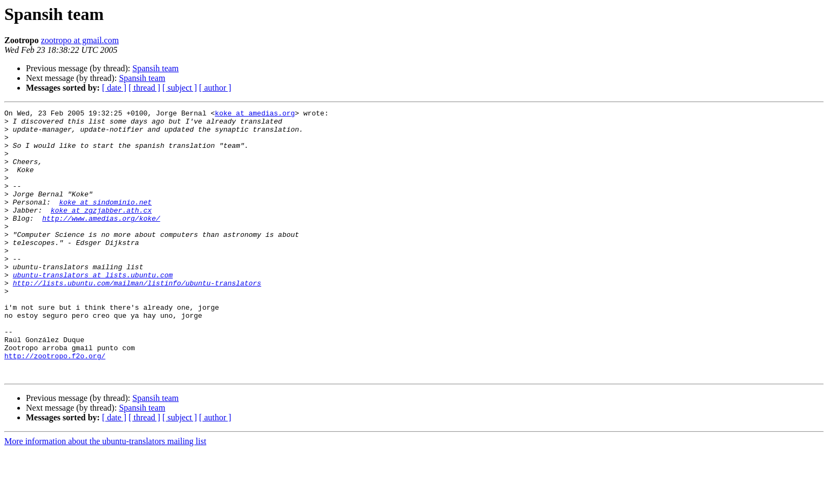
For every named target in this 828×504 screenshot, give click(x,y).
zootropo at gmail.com (80, 40)
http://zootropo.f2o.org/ (55, 406)
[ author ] (215, 88)
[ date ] (114, 88)
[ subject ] (180, 88)
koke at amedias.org (255, 114)
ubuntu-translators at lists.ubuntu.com (93, 309)
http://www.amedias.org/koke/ (101, 241)
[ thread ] (144, 88)
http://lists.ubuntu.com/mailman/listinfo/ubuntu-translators (137, 318)
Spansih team (155, 68)
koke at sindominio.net (105, 221)
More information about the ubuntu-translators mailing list (105, 495)
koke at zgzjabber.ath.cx (101, 231)
